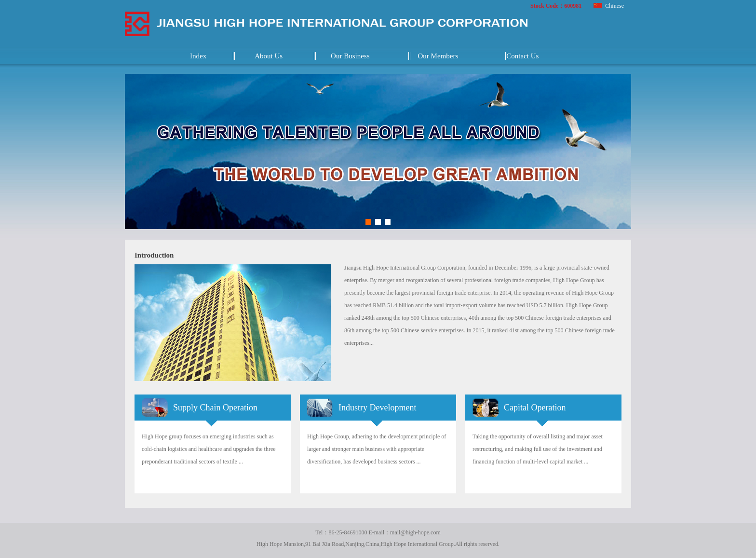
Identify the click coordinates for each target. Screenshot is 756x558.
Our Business (350, 56)
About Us (269, 56)
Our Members (438, 56)
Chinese (609, 6)
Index (198, 56)
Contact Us (522, 56)
